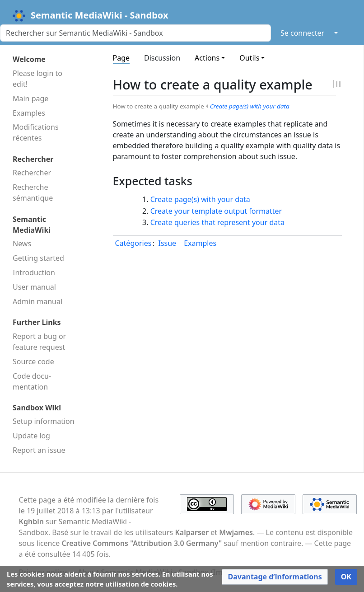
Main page (30, 99)
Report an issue (39, 450)
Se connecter (302, 33)
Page (121, 58)
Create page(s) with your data (250, 106)
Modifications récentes (36, 132)
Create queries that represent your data (217, 222)
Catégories (133, 243)
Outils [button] (249, 58)
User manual (34, 287)
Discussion (162, 58)
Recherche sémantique (33, 193)
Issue (167, 243)
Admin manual (37, 301)
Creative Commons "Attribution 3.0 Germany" (142, 543)
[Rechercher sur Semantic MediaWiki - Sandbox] (135, 33)
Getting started (38, 258)
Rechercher (32, 173)
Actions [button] (207, 58)
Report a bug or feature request (39, 342)
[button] (275, 577)
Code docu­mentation (32, 381)
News (22, 244)
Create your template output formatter (216, 211)
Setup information (44, 421)
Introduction (34, 273)
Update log (31, 436)
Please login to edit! (37, 79)
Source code (33, 362)
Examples (29, 113)
